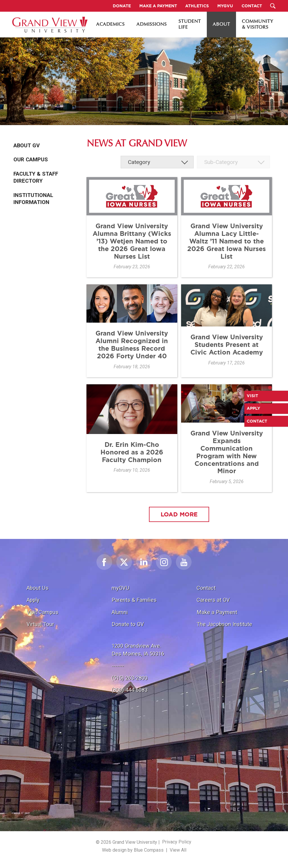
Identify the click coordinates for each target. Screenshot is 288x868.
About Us (38, 588)
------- (118, 666)
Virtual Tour (40, 624)
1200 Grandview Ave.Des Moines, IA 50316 (138, 650)
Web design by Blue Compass (133, 850)
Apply (33, 600)
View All (178, 850)
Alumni (120, 612)
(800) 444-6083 (130, 690)
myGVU (120, 588)
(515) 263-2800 (130, 678)
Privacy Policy (177, 842)
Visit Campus (42, 612)
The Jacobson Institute (224, 624)
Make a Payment (217, 612)
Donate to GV (128, 624)
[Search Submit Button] (273, 6)
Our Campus (31, 160)
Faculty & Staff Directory (36, 177)
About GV (27, 146)
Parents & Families (134, 600)
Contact (206, 588)
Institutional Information (33, 199)
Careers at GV (213, 600)
